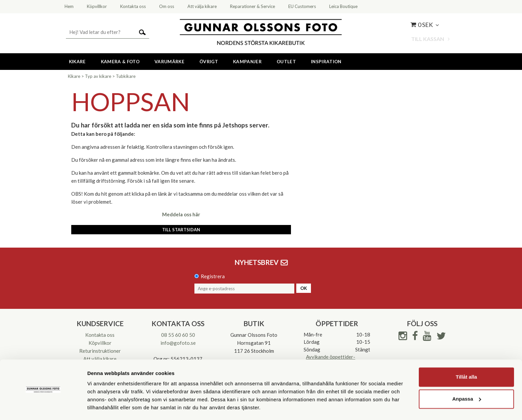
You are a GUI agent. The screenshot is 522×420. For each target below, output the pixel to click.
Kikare (77, 62)
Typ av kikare (98, 76)
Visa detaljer (102, 407)
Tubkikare (126, 76)
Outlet (286, 62)
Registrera (213, 276)
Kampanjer (247, 62)
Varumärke (169, 62)
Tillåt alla (466, 358)
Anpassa (467, 380)
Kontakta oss (100, 335)
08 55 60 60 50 (178, 335)
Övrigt (209, 62)
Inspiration (326, 62)
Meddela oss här (181, 214)
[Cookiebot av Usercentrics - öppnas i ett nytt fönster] (43, 407)
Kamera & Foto (120, 62)
